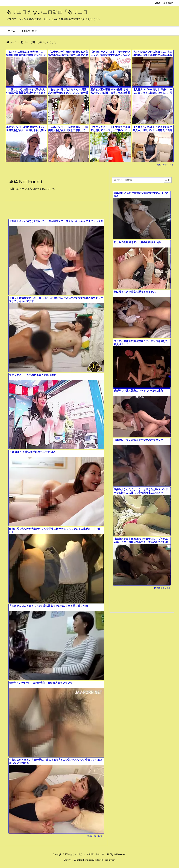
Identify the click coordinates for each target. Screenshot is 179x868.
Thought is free (108, 860)
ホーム (13, 42)
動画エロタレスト (165, 165)
